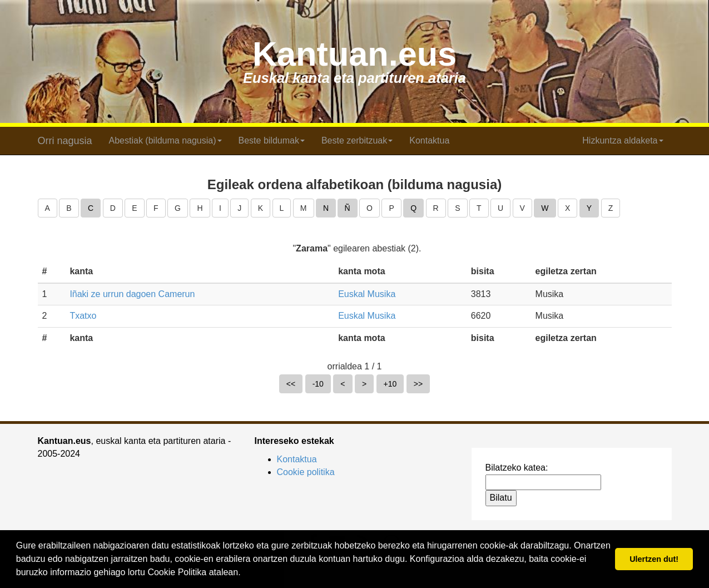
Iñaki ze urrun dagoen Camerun (132, 294)
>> (418, 384)
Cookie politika (306, 472)
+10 (390, 384)
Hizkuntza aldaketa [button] (623, 140)
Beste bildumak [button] (272, 140)
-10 (318, 384)
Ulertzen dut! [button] (654, 559)
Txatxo (83, 316)
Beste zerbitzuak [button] (357, 140)
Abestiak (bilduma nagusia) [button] (165, 140)
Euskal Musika (367, 294)
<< (291, 384)
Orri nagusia (65, 141)
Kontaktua (429, 140)
